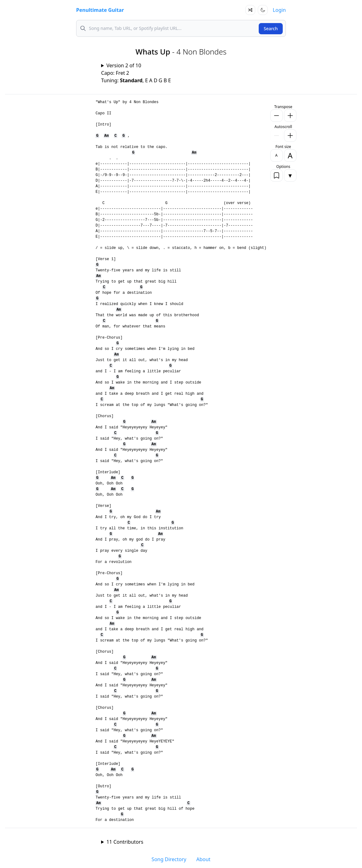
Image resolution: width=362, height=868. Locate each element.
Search (271, 29)
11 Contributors (125, 842)
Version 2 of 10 (124, 65)
